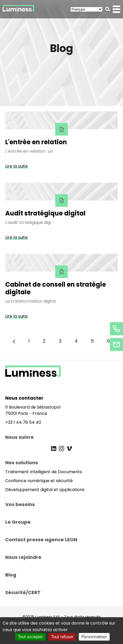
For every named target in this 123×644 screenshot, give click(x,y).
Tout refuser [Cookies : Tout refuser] (62, 637)
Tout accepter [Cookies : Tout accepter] (30, 637)
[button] (108, 9)
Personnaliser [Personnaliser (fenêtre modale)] (94, 637)
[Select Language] (86, 9)
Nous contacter (24, 398)
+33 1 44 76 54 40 (23, 422)
